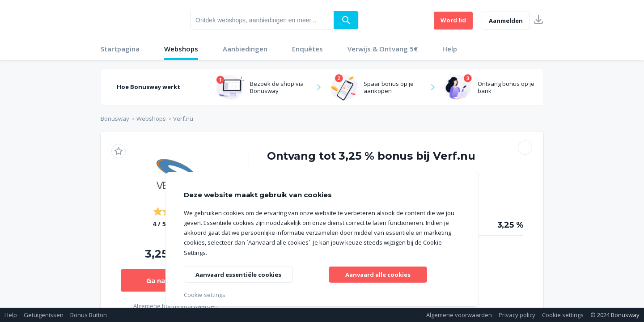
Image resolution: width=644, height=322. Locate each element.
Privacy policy (517, 315)
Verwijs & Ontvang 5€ (383, 49)
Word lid (453, 20)
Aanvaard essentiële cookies (242, 273)
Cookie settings (563, 315)
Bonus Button (89, 315)
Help (450, 49)
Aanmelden (506, 21)
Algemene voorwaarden (459, 315)
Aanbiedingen (245, 49)
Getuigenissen (44, 315)
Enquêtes (307, 49)
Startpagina (120, 49)
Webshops (181, 49)
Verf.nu (183, 119)
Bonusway (115, 119)
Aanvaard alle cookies (378, 273)
